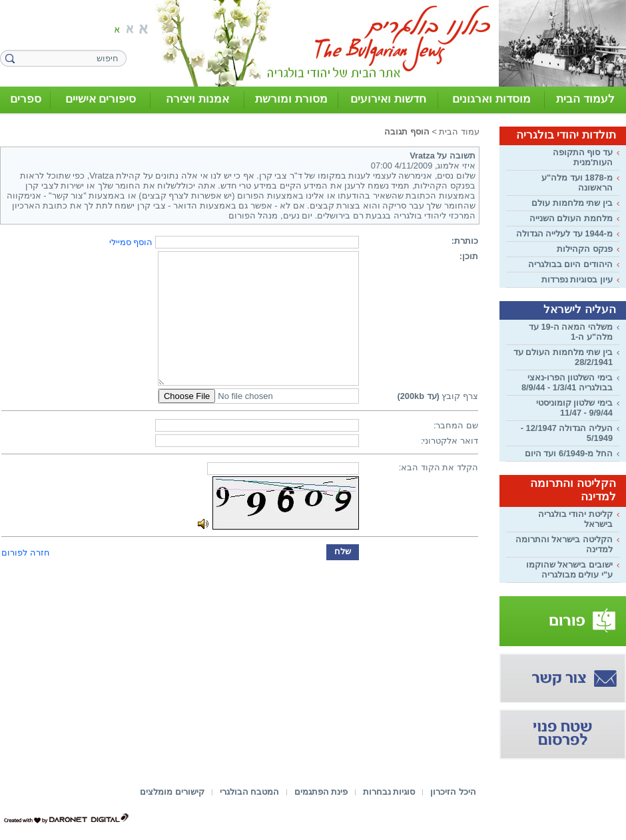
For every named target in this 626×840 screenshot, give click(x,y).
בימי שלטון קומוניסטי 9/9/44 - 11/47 (574, 408)
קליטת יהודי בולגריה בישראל (575, 519)
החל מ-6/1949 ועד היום (569, 453)
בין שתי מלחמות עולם (572, 203)
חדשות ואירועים (388, 99)
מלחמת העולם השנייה (571, 218)
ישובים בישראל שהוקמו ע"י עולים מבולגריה (569, 570)
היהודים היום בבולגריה (570, 264)
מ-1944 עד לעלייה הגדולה (564, 233)
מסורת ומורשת (291, 99)
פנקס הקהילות (585, 249)
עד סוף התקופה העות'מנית (583, 157)
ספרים (26, 99)
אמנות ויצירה (197, 99)
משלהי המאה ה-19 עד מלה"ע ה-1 (571, 332)
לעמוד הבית (585, 99)
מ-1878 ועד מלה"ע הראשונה (577, 183)
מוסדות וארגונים (491, 99)
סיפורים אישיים (101, 99)
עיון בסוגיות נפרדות (577, 279)
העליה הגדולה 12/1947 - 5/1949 (567, 433)
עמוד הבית (459, 132)
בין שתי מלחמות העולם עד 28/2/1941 (563, 357)
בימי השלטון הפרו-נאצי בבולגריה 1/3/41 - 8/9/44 (567, 382)
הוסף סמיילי (131, 242)
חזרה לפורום (26, 553)
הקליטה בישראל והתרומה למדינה (564, 544)
